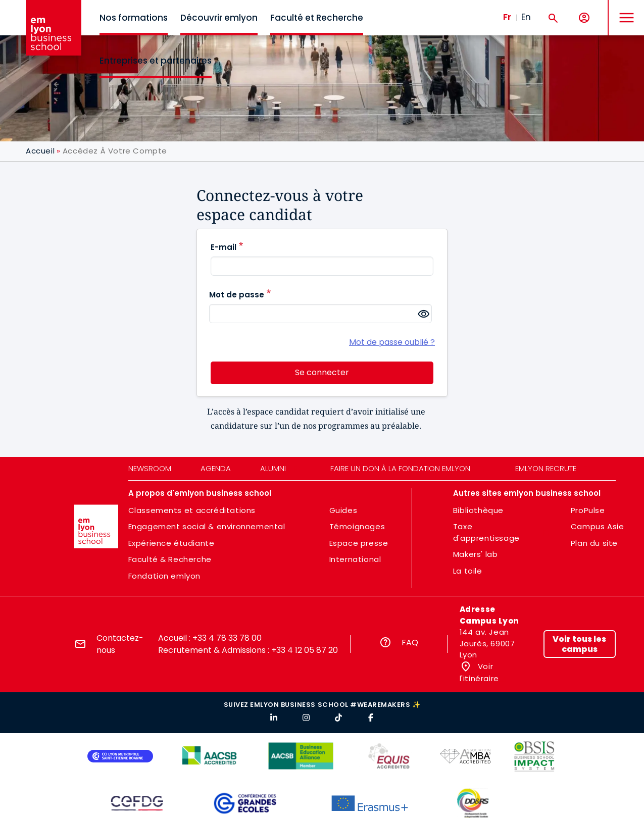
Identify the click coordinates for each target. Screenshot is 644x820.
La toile (468, 571)
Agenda (216, 468)
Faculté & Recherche (170, 559)
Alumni (273, 468)
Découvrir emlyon (219, 18)
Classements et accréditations (192, 510)
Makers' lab (476, 554)
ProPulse (588, 510)
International (355, 559)
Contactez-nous (120, 644)
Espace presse (359, 543)
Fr (507, 17)
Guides (343, 510)
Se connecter (322, 372)
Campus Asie (598, 526)
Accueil (40, 151)
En (526, 17)
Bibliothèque (478, 510)
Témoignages (357, 526)
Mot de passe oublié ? (392, 342)
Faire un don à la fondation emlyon (400, 468)
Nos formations (134, 18)
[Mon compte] (584, 18)
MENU (624, 10)
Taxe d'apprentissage (486, 532)
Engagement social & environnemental (207, 526)
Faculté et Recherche (317, 18)
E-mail (224, 247)
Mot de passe (237, 295)
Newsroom (150, 468)
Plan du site (594, 543)
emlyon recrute (546, 468)
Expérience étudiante (171, 543)
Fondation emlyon (165, 576)
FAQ (410, 643)
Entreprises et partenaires (156, 61)
